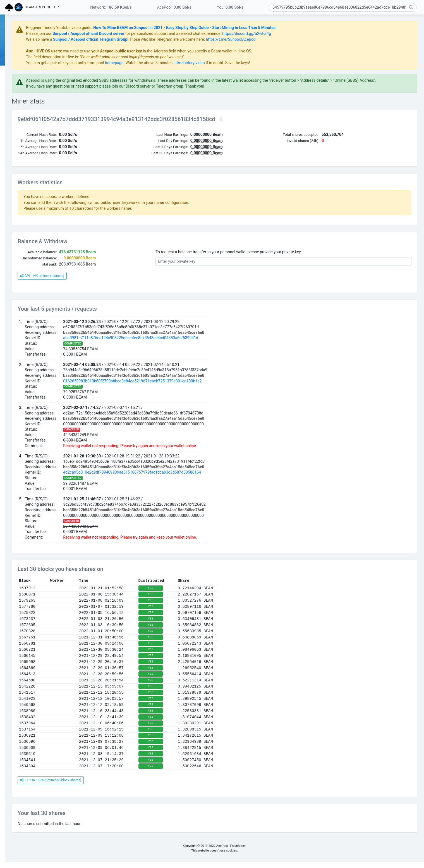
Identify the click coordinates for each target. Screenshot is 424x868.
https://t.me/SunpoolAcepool (293, 39)
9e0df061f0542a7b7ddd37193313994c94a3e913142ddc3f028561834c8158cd (179, 125)
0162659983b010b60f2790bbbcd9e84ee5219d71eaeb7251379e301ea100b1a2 (194, 387)
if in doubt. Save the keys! (289, 63)
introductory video (251, 63)
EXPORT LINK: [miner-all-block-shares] (113, 786)
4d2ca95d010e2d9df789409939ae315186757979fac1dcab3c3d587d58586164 (194, 478)
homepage (176, 63)
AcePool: (174, 7)
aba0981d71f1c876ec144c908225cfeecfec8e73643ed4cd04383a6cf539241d (193, 344)
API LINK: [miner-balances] (104, 282)
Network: (111, 7)
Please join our (101, 33)
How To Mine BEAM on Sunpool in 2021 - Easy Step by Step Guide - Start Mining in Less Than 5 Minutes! (247, 28)
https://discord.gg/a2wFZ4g (309, 33)
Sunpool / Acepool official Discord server (150, 33)
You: (230, 7)
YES (213, 594)
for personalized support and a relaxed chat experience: (235, 33)
